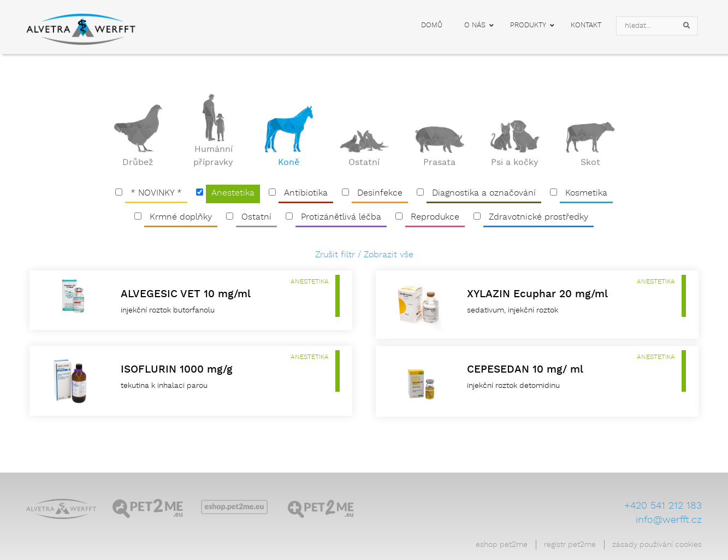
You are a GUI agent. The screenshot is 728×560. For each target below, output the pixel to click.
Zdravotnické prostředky (538, 217)
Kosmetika (586, 193)
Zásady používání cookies (657, 545)
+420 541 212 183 (663, 506)
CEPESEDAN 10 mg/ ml (525, 370)
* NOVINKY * (156, 193)
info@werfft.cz (669, 520)
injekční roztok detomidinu (513, 386)
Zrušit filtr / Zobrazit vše (364, 255)
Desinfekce (380, 193)
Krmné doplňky (181, 217)
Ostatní (364, 163)
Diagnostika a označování (484, 193)
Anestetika (233, 193)
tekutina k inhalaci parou (164, 386)
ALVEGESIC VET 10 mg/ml (186, 294)
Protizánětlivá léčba (341, 217)
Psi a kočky (515, 163)
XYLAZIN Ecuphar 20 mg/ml (537, 294)
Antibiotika (306, 193)
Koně (289, 163)
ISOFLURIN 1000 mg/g (177, 370)
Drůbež (138, 163)
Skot (590, 163)
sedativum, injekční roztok (513, 310)
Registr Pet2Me (570, 545)
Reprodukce (435, 217)
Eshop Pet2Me (502, 545)
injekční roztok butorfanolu (168, 310)
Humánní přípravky (213, 156)
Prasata (439, 163)
